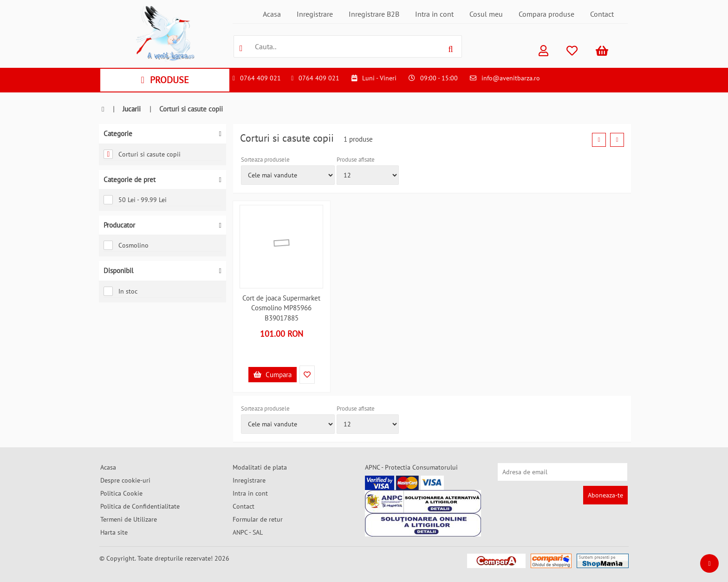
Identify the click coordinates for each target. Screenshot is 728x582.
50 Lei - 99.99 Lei (135, 200)
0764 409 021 (260, 78)
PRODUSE (165, 80)
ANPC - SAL (248, 532)
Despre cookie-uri (125, 480)
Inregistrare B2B (374, 14)
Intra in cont (434, 14)
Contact (602, 14)
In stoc (120, 291)
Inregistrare (315, 14)
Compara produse (546, 14)
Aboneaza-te (605, 495)
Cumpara (273, 375)
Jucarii (132, 109)
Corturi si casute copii (142, 154)
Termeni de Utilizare (129, 519)
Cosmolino (126, 245)
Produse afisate (356, 160)
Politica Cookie (121, 493)
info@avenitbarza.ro (511, 78)
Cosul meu (486, 14)
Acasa (272, 14)
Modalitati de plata (260, 467)
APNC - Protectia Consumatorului (411, 467)
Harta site (114, 532)
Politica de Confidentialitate (140, 506)
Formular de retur (258, 519)
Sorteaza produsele (265, 160)
